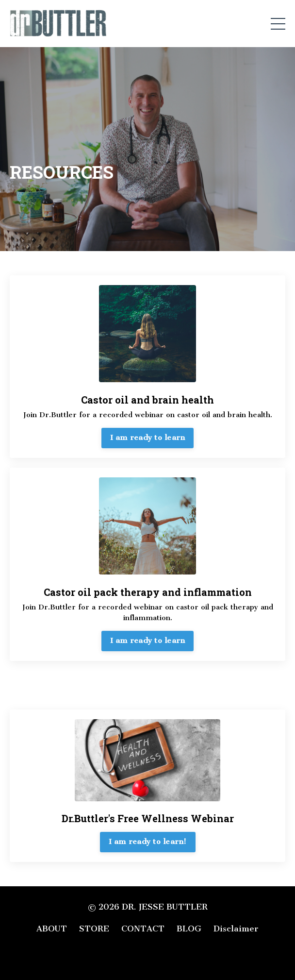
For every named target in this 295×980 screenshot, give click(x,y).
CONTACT (143, 929)
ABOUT (52, 929)
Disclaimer (236, 929)
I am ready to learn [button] (148, 438)
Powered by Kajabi (147, 955)
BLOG (189, 929)
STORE (94, 929)
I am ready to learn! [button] (148, 842)
